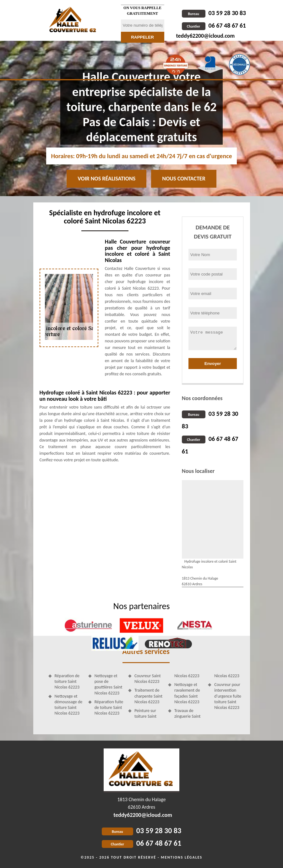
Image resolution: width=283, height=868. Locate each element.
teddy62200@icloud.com (206, 36)
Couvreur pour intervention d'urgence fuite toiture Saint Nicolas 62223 (228, 696)
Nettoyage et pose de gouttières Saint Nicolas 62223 (109, 684)
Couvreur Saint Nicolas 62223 (148, 679)
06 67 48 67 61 (214, 25)
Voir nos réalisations (106, 179)
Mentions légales (182, 857)
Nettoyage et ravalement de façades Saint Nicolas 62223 (187, 693)
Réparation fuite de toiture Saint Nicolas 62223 (109, 707)
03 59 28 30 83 (214, 13)
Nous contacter (184, 179)
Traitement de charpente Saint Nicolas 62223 (148, 696)
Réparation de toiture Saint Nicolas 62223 (67, 681)
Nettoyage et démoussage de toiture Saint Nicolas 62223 (69, 705)
